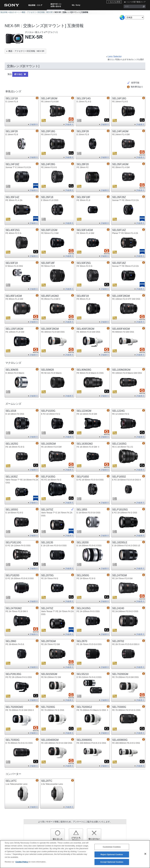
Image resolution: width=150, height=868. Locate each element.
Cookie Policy (22, 862)
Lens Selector (115, 57)
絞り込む (18, 74)
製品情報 (4, 12)
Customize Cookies (112, 847)
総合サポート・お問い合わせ (56, 10)
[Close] (145, 854)
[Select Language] (135, 17)
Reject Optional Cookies (112, 854)
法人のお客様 (115, 2)
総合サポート (15, 12)
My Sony (76, 5)
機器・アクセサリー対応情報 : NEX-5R (37, 12)
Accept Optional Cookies (112, 862)
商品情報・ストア (35, 5)
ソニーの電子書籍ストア (136, 2)
